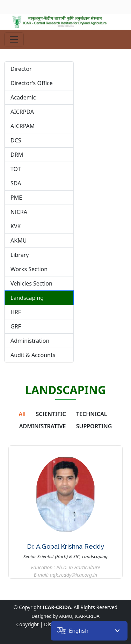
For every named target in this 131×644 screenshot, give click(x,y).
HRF (16, 312)
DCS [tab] (16, 140)
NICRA (19, 212)
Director (21, 69)
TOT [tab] (16, 169)
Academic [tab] (23, 97)
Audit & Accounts (33, 355)
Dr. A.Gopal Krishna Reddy (65, 546)
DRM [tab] (17, 155)
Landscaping (27, 298)
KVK (16, 226)
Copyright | (29, 624)
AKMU (19, 240)
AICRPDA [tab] (22, 112)
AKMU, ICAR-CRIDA (79, 616)
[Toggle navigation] (14, 39)
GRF (16, 326)
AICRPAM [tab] (23, 126)
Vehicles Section (31, 283)
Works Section (29, 269)
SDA (16, 183)
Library (20, 255)
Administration (30, 341)
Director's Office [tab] (32, 83)
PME (16, 198)
